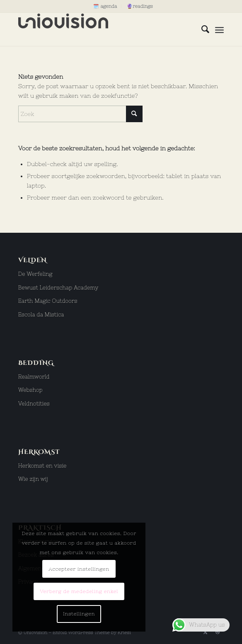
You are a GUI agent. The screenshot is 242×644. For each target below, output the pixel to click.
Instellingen (79, 614)
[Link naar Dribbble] (218, 632)
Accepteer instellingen (79, 569)
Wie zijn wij (33, 479)
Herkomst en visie (42, 466)
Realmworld (34, 377)
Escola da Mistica (41, 315)
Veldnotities (34, 404)
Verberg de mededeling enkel (79, 591)
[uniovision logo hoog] (100, 29)
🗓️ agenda (105, 6)
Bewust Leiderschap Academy (58, 288)
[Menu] (219, 29)
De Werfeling (35, 274)
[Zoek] (201, 29)
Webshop (30, 390)
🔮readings (140, 6)
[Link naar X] (205, 632)
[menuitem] (105, 6)
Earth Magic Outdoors (48, 301)
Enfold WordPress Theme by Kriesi (92, 632)
